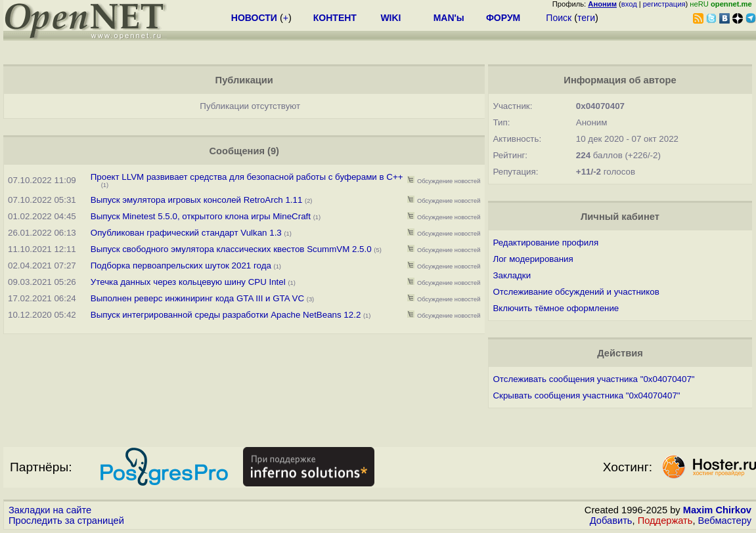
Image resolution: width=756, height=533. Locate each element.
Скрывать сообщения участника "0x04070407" (586, 395)
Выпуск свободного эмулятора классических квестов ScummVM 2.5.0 (231, 249)
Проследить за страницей (66, 521)
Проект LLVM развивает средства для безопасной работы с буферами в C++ (247, 177)
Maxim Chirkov (717, 510)
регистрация (664, 4)
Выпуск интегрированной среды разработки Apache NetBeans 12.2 (226, 315)
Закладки (512, 275)
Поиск (559, 18)
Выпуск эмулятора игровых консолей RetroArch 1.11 (197, 200)
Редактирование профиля (545, 243)
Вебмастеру (725, 521)
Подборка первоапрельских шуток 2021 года (182, 266)
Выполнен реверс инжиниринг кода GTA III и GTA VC (197, 298)
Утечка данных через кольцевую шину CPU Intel (188, 282)
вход (629, 4)
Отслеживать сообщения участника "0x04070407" (593, 379)
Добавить (611, 521)
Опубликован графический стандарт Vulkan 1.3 (186, 233)
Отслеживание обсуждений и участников (576, 292)
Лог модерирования (533, 259)
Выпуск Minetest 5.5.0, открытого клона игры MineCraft (202, 216)
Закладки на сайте (50, 510)
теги (586, 18)
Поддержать (665, 521)
